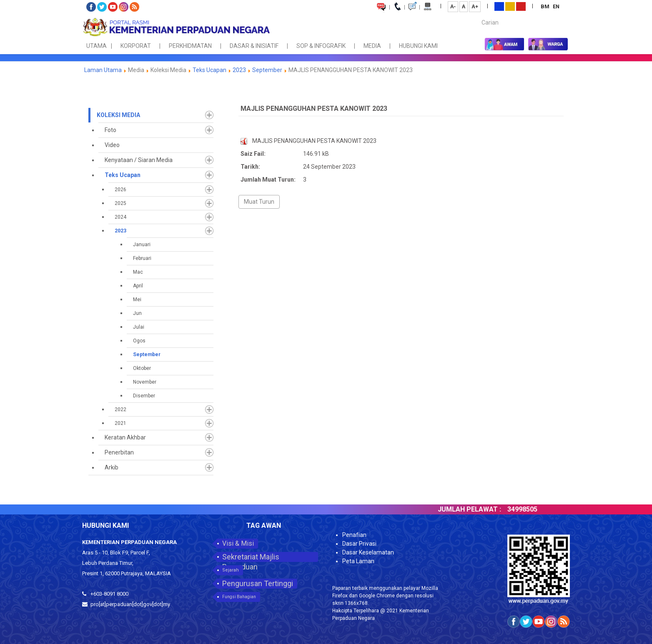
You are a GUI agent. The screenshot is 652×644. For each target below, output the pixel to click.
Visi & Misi (238, 543)
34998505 (530, 509)
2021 (120, 423)
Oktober (142, 368)
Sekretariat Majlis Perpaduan (251, 557)
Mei (137, 300)
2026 (120, 190)
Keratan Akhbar (125, 437)
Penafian (354, 535)
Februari (142, 258)
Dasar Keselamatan (368, 552)
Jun (137, 313)
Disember (144, 396)
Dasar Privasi (359, 544)
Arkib (112, 467)
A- (453, 7)
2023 (239, 70)
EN (556, 6)
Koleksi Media (118, 115)
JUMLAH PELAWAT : (477, 509)
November (145, 382)
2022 (120, 409)
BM (546, 6)
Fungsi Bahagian (239, 597)
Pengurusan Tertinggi (258, 583)
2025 (120, 203)
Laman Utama (103, 70)
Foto (110, 130)
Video (112, 145)
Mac (138, 272)
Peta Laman (358, 561)
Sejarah (231, 570)
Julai (139, 327)
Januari (142, 245)
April (138, 286)
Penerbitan (119, 452)
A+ (475, 7)
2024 (120, 217)
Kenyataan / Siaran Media (139, 160)
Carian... (478, 15)
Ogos (139, 341)
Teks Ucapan (209, 70)
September (267, 70)
